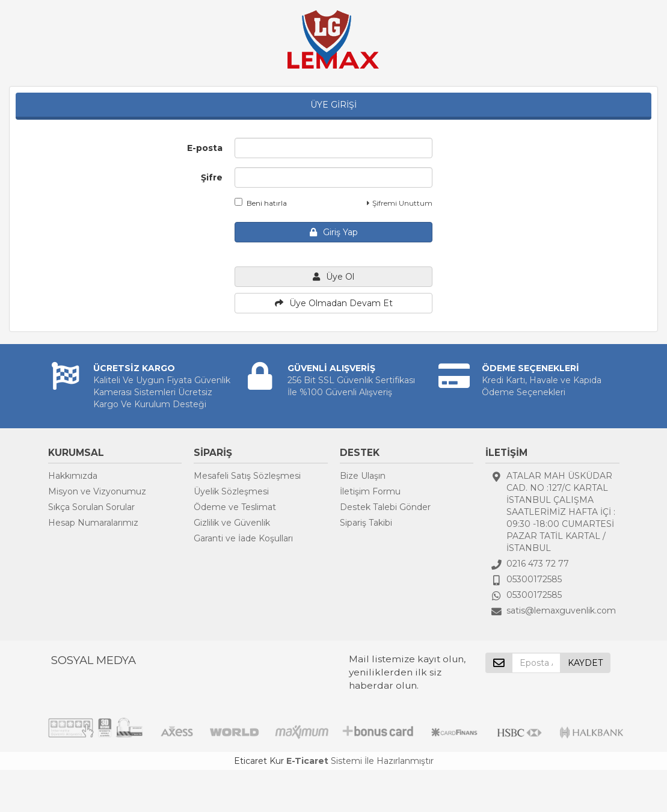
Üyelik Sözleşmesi (231, 491)
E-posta (205, 148)
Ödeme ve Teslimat (235, 507)
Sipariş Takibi (366, 523)
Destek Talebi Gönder (385, 507)
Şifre (212, 177)
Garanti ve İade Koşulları (243, 538)
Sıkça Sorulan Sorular (91, 507)
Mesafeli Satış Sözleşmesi (247, 476)
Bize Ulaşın (363, 476)
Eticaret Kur (259, 761)
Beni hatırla (261, 203)
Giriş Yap (334, 232)
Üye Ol (333, 277)
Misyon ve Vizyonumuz (97, 491)
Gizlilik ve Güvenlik (232, 523)
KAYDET (585, 663)
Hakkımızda (73, 476)
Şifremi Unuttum (400, 203)
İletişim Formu (370, 491)
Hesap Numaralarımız (93, 523)
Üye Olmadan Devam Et (334, 303)
